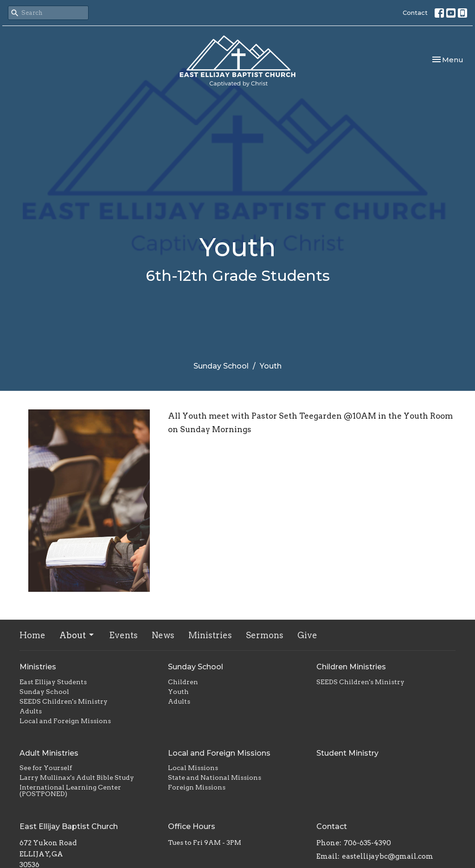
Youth (178, 692)
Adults (31, 711)
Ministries (210, 635)
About (77, 635)
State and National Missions (215, 777)
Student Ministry (347, 753)
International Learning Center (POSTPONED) (70, 790)
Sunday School (221, 366)
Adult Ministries (49, 753)
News (163, 635)
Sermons (265, 635)
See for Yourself (46, 768)
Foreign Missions (197, 787)
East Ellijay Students (53, 682)
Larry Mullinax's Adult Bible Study (77, 777)
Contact (415, 13)
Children (183, 682)
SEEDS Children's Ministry (64, 701)
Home (32, 635)
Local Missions (193, 768)
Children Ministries (351, 667)
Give (307, 635)
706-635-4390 (367, 843)
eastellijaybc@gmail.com (388, 856)
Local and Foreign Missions (65, 721)
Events (123, 635)
